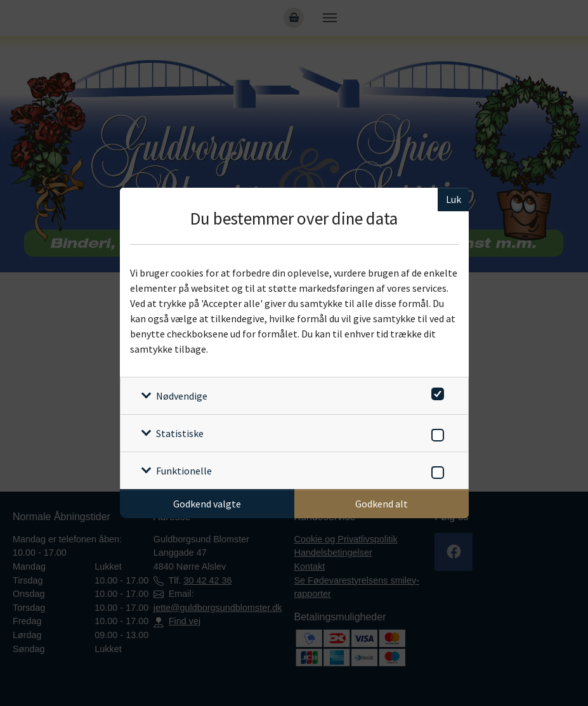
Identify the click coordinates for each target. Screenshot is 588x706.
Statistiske (180, 433)
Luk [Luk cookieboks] (454, 199)
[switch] (435, 392)
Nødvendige (182, 396)
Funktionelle (184, 471)
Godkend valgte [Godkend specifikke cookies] (207, 504)
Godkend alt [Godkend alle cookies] (382, 504)
